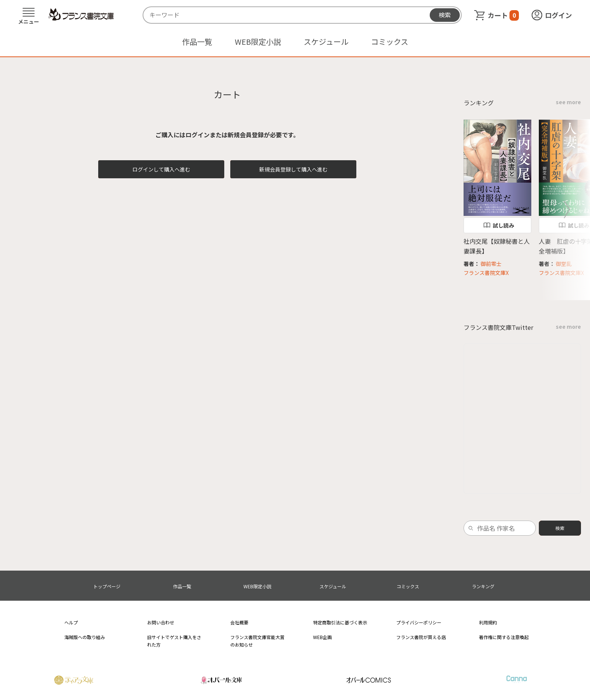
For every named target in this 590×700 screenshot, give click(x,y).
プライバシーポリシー (419, 622)
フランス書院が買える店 (421, 637)
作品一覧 (197, 42)
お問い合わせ (161, 622)
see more (568, 102)
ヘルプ (71, 622)
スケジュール (326, 42)
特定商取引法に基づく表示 (340, 622)
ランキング (483, 586)
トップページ (107, 586)
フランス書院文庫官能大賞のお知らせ (257, 641)
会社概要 (239, 622)
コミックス (390, 42)
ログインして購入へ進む (161, 169)
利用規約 (488, 622)
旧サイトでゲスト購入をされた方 (174, 641)
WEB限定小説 (258, 42)
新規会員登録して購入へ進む (293, 169)
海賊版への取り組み (85, 637)
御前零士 (491, 264)
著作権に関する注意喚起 (504, 637)
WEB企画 (322, 637)
